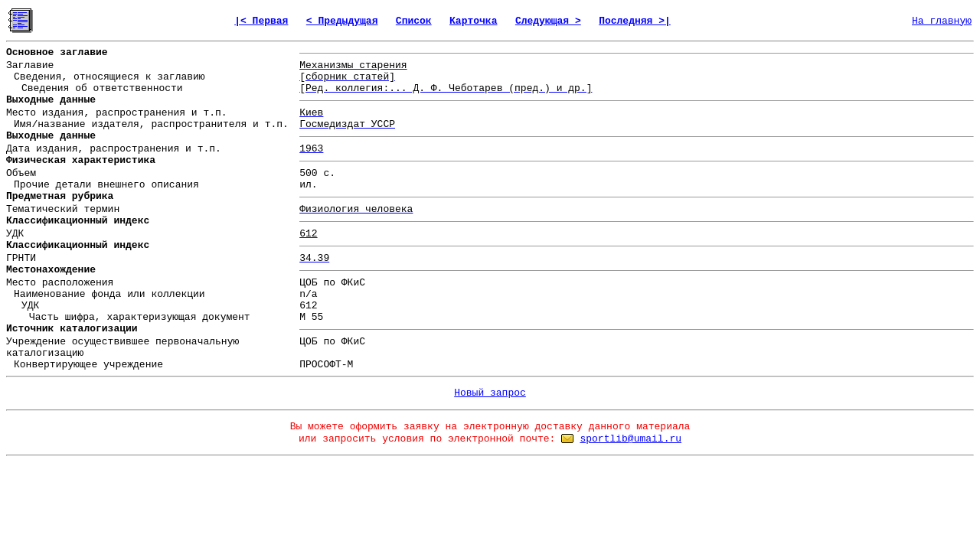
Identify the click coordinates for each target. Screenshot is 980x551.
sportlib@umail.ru (630, 439)
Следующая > (548, 21)
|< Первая (261, 21)
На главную (942, 21)
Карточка (473, 21)
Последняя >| (635, 21)
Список (414, 21)
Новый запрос (490, 393)
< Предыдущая (342, 21)
